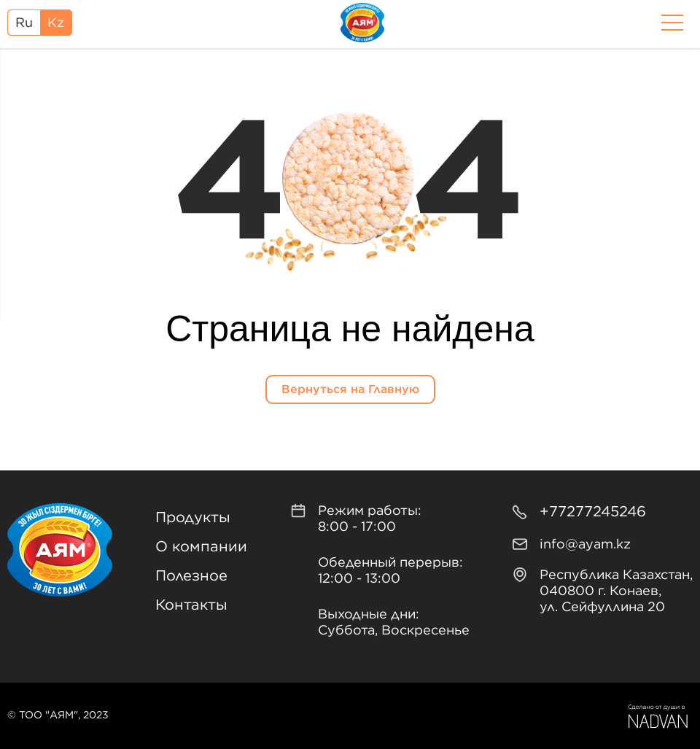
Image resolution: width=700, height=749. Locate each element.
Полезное (191, 576)
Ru (24, 23)
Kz (56, 23)
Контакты (191, 605)
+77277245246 (593, 512)
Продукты (193, 518)
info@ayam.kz (585, 545)
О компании (201, 547)
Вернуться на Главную (350, 389)
